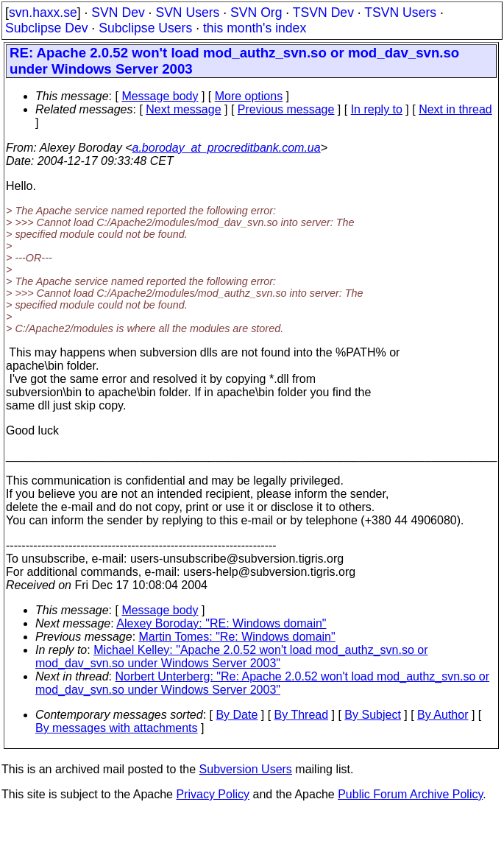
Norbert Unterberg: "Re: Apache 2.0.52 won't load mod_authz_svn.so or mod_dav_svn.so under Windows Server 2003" (262, 683)
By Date (237, 715)
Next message (183, 109)
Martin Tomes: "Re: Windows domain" (237, 637)
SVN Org (256, 13)
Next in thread (455, 109)
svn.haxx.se (43, 13)
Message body (160, 96)
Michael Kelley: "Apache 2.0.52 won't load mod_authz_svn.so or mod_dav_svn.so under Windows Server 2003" (232, 657)
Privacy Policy (213, 794)
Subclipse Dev (46, 28)
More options (249, 96)
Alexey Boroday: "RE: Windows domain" (221, 623)
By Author (443, 715)
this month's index (255, 28)
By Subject (372, 715)
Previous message (286, 109)
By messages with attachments (117, 728)
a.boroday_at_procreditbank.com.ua (226, 148)
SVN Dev (118, 13)
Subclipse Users (145, 28)
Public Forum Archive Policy (410, 794)
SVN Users (187, 13)
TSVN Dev (323, 13)
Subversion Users (246, 769)
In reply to (377, 109)
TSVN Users (400, 13)
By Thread (302, 715)
